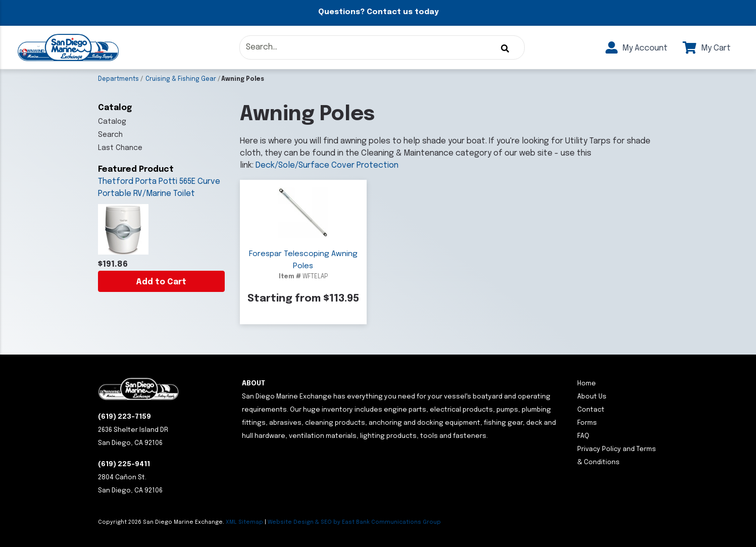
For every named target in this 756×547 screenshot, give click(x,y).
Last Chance (120, 148)
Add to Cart (161, 282)
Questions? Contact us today (378, 12)
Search (110, 135)
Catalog (112, 122)
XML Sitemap (244, 522)
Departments (118, 79)
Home (587, 384)
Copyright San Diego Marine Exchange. (162, 522)
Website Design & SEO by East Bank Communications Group (354, 522)
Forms (587, 423)
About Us (592, 397)
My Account (637, 48)
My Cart (707, 48)
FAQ (583, 436)
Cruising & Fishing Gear (181, 79)
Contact (591, 410)
